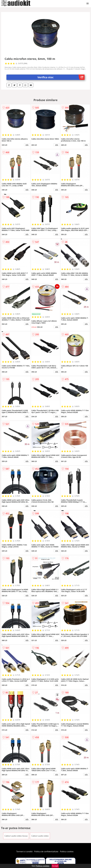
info (27, 145)
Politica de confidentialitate (46, 852)
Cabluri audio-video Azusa (16, 836)
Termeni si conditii (24, 852)
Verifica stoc (61, 77)
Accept (55, 866)
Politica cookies (67, 852)
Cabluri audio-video (40, 836)
